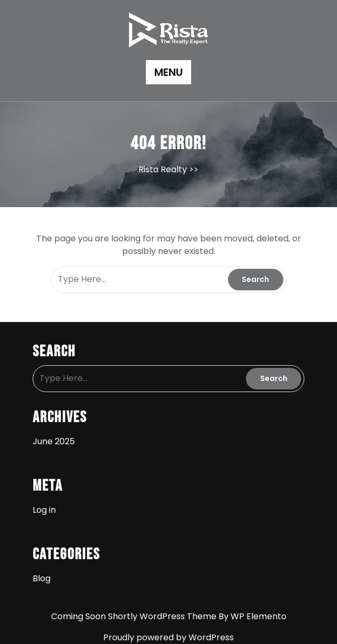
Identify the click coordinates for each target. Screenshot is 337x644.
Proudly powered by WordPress (168, 637)
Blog (42, 578)
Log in (44, 510)
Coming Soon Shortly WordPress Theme (135, 616)
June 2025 (54, 441)
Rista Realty (163, 169)
